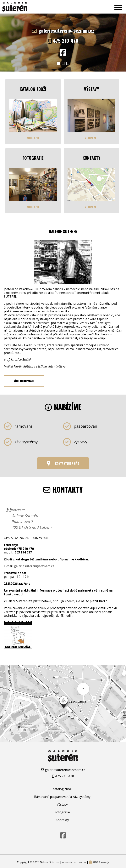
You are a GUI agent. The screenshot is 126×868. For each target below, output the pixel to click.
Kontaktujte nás (67, 462)
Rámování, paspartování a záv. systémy (62, 795)
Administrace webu (74, 861)
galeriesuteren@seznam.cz (66, 30)
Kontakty (62, 818)
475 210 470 (66, 41)
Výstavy (62, 803)
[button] (58, 63)
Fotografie (62, 811)
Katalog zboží (62, 787)
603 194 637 (23, 551)
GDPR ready (101, 861)
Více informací (24, 379)
